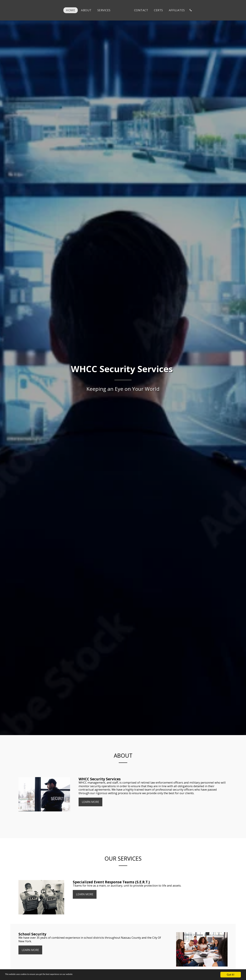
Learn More (90, 802)
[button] (200, 10)
